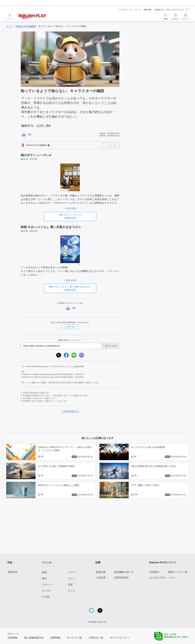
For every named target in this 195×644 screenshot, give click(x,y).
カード (138, 10)
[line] (74, 355)
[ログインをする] (185, 16)
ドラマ (71, 572)
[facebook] (66, 355)
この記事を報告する (70, 411)
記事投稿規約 (121, 578)
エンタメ (47, 591)
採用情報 (56, 638)
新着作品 (13, 572)
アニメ (71, 578)
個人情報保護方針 (34, 638)
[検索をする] (166, 16)
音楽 (70, 585)
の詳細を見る (70, 216)
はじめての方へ (158, 578)
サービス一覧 (74, 638)
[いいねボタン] (24, 135)
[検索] (166, 15)
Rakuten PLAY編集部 (26, 26)
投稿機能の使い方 (124, 572)
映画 (44, 572)
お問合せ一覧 (96, 638)
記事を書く (70, 327)
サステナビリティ (120, 638)
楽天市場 (147, 10)
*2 (79, 265)
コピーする (111, 346)
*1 (79, 193)
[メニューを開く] (10, 16)
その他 (46, 597)
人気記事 (101, 578)
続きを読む (72, 208)
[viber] (82, 355)
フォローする (111, 145)
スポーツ (47, 585)
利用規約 (154, 572)
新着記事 (101, 572)
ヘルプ (171, 578)
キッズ (71, 591)
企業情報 (13, 638)
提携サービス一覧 (178, 572)
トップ (10, 26)
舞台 (44, 578)
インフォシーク (125, 10)
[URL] (61, 346)
